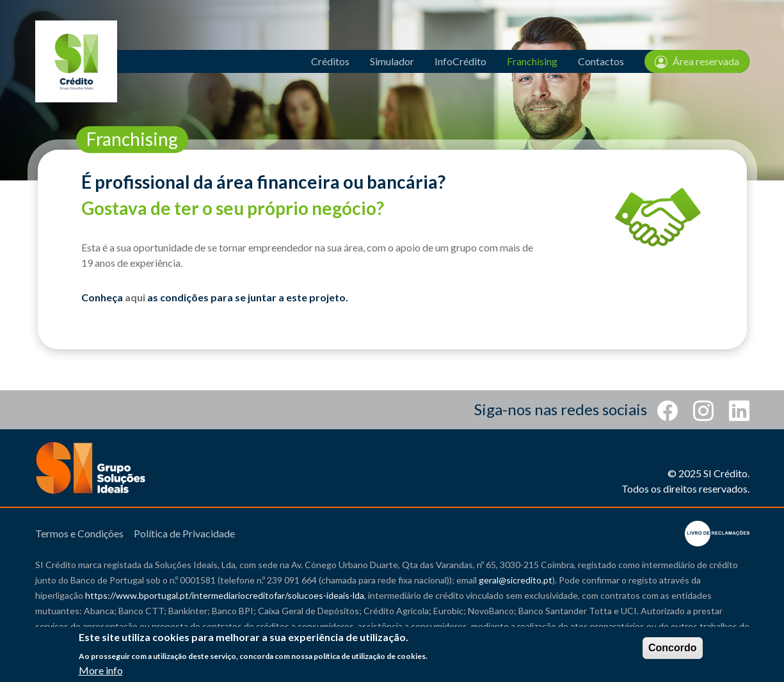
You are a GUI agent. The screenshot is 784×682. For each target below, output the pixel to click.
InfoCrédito (460, 61)
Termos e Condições (79, 533)
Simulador (392, 61)
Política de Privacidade (184, 533)
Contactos (601, 61)
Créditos (330, 61)
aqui (135, 297)
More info (101, 671)
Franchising (532, 61)
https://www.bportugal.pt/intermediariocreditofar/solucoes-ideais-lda (225, 595)
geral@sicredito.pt (516, 580)
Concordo (673, 648)
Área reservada (697, 61)
